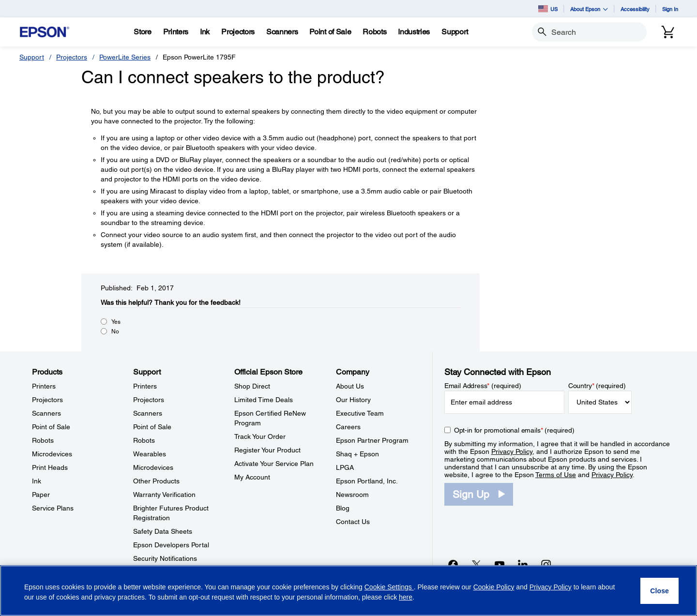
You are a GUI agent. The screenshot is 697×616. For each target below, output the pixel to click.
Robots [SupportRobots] (144, 440)
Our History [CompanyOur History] (353, 400)
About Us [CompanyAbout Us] (350, 386)
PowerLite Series (125, 57)
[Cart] (668, 32)
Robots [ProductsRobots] (43, 440)
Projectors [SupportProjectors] (149, 400)
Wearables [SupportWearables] (150, 454)
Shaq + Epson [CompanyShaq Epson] (357, 454)
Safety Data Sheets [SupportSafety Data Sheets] (163, 531)
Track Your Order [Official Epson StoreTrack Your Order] (260, 436)
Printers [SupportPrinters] (145, 386)
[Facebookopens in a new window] (453, 564)
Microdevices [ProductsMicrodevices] (52, 454)
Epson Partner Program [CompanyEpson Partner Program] (372, 440)
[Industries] (414, 32)
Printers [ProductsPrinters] (44, 386)
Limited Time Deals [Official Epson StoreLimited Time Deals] (264, 400)
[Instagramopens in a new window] (546, 564)
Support (32, 57)
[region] (348, 591)
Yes (116, 322)
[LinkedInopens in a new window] (523, 564)
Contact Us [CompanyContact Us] (353, 522)
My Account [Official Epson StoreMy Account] (252, 477)
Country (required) (597, 386)
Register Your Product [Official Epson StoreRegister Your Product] (267, 450)
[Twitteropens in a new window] (476, 564)
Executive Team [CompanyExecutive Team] (360, 413)
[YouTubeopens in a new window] (500, 564)
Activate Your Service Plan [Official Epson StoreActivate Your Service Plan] (274, 464)
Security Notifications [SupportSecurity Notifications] (165, 558)
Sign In (670, 9)
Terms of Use (556, 475)
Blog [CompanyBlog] (343, 508)
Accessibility (635, 9)
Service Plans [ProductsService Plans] (53, 508)
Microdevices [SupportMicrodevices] (153, 467)
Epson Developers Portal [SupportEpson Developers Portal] (171, 545)
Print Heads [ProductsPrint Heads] (50, 467)
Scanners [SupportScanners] (148, 413)
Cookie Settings (389, 587)
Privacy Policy (512, 451)
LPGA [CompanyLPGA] (345, 467)
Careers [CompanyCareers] (348, 427)
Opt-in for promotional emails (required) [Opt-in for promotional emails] (514, 430)
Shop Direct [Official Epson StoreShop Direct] (252, 386)
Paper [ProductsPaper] (41, 495)
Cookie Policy (494, 587)
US (548, 9)
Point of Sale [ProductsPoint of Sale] (51, 427)
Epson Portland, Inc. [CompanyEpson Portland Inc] (367, 481)
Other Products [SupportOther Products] (156, 481)
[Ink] (205, 32)
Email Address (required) (483, 386)
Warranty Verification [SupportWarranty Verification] (164, 495)
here (406, 597)
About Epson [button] (589, 9)
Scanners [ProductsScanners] (46, 413)
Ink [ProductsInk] (37, 481)
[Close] (659, 591)
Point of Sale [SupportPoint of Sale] (152, 427)
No (115, 331)
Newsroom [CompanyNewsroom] (352, 495)
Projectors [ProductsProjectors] (47, 400)
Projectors (72, 57)
